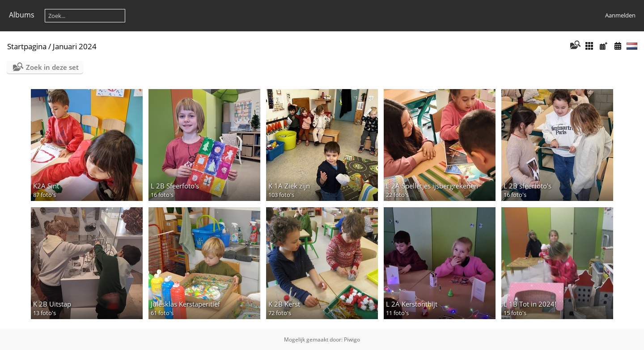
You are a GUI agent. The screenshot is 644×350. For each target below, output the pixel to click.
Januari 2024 (75, 46)
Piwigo (352, 339)
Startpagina (27, 46)
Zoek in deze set (52, 67)
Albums (22, 15)
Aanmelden (620, 15)
